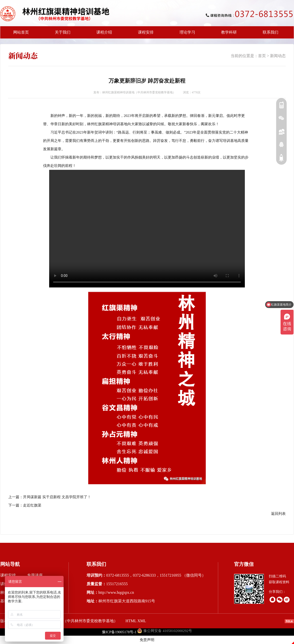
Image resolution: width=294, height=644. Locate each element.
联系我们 (271, 32)
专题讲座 (35, 575)
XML (142, 621)
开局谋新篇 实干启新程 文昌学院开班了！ (57, 497)
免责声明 (147, 640)
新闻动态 (278, 56)
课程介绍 (103, 34)
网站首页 (21, 32)
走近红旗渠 (32, 505)
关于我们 (61, 34)
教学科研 (227, 34)
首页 (262, 56)
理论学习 (187, 32)
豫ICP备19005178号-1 (119, 632)
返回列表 (278, 514)
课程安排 (144, 34)
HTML (131, 621)
